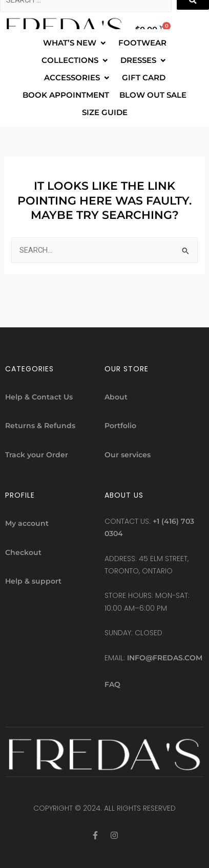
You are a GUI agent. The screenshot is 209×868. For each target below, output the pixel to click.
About (116, 397)
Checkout (23, 552)
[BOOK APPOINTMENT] (66, 95)
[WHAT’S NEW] (76, 43)
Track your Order (37, 455)
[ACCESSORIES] (78, 78)
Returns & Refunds (40, 426)
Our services (128, 455)
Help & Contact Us (39, 397)
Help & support (33, 581)
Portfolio (120, 426)
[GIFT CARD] (144, 78)
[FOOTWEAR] (142, 43)
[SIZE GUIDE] (105, 113)
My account (27, 523)
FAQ (112, 684)
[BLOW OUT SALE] (153, 95)
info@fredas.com (165, 658)
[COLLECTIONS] (76, 60)
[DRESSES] (144, 60)
